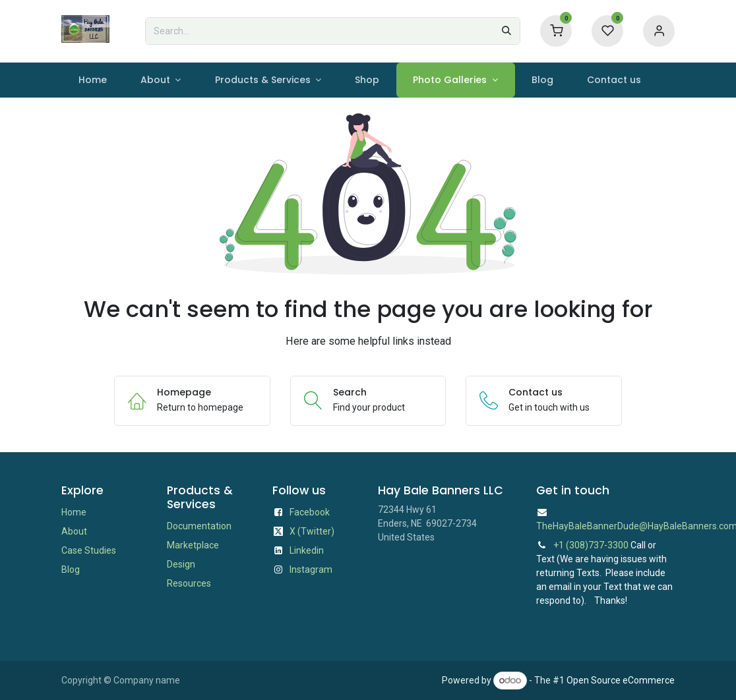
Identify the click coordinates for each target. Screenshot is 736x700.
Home (74, 512)
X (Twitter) (312, 531)
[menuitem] (92, 80)
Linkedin (307, 550)
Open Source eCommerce (621, 680)
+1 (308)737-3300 (591, 545)
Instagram (311, 569)
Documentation (199, 526)
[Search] (506, 31)
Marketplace (193, 545)
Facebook (310, 512)
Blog (71, 569)
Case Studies (89, 550)
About (74, 531)
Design (181, 564)
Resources (189, 583)
